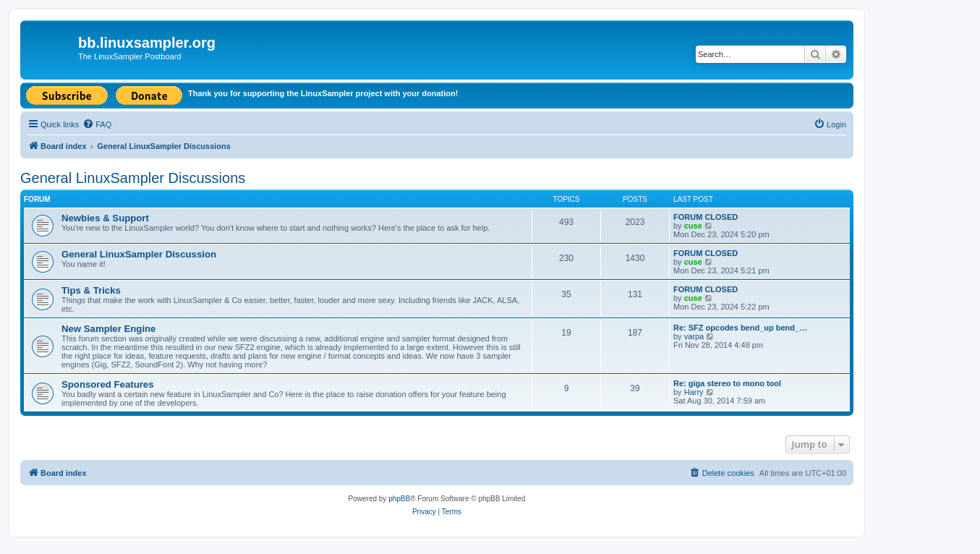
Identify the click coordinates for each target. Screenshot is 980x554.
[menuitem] (97, 124)
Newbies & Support (105, 218)
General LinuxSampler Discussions (133, 178)
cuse (693, 226)
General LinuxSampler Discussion (139, 254)
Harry (694, 392)
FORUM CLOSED (706, 217)
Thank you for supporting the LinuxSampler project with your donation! (323, 93)
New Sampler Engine (108, 329)
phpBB (399, 499)
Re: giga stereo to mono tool (727, 383)
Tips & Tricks (91, 290)
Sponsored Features (108, 384)
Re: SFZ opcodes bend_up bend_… (740, 328)
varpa (694, 336)
